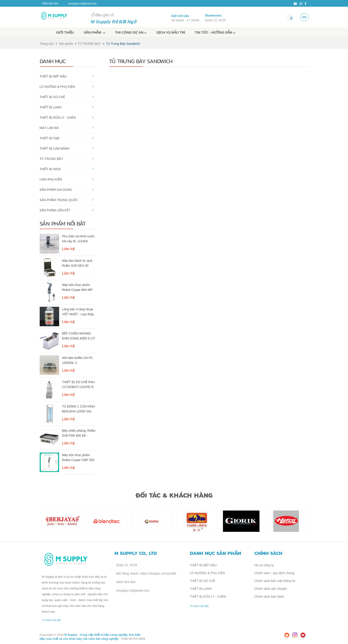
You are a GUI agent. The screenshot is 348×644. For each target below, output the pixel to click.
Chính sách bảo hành (269, 597)
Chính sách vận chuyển (271, 589)
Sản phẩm (94, 32)
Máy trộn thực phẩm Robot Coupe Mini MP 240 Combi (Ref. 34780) (79, 288)
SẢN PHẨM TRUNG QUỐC (59, 200)
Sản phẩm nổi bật (63, 223)
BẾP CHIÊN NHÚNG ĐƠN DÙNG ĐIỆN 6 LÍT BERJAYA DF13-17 (79, 336)
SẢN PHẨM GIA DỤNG (56, 190)
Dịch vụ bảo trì (171, 32)
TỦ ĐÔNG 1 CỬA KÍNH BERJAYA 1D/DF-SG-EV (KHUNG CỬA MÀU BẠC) (79, 409)
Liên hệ (68, 249)
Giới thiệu (65, 32)
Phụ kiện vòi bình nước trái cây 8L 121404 (78, 239)
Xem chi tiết (51, 620)
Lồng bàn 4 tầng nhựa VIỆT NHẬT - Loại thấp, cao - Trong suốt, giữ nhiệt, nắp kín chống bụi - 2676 (78, 312)
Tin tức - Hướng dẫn (215, 32)
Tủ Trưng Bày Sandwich (123, 44)
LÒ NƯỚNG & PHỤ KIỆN (57, 87)
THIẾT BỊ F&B (50, 138)
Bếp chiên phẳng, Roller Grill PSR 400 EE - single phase (79, 434)
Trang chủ (47, 44)
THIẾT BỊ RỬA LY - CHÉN (58, 118)
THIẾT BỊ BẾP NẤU (53, 76)
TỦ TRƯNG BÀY (89, 44)
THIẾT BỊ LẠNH (51, 107)
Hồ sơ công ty (264, 565)
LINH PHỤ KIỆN (51, 179)
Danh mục (53, 61)
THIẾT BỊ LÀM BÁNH (55, 148)
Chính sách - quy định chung (274, 573)
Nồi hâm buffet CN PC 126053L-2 (78, 360)
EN (304, 17)
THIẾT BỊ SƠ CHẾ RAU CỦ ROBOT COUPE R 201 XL (79, 385)
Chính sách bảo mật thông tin (275, 581)
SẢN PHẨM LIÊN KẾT (55, 210)
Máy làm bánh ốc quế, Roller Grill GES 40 (78, 263)
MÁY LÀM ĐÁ (49, 128)
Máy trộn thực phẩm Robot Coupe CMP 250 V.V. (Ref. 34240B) (78, 458)
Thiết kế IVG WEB (133, 639)
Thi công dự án (131, 32)
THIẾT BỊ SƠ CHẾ (52, 97)
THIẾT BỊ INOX (50, 169)
